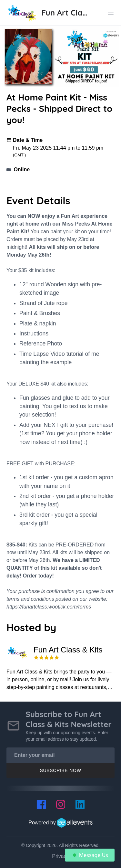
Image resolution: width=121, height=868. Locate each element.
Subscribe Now (60, 770)
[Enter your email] (60, 755)
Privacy (60, 856)
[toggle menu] (111, 13)
